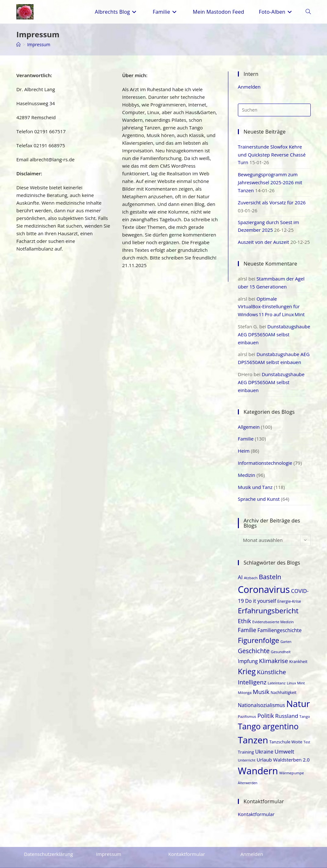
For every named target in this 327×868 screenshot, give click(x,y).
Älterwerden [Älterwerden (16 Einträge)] (248, 775)
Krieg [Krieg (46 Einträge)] (247, 663)
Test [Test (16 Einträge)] (307, 734)
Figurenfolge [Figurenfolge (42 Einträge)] (259, 632)
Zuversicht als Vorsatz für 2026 (272, 201)
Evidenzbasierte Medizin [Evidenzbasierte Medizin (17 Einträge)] (273, 614)
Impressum (39, 44)
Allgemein (249, 420)
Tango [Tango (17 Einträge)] (305, 708)
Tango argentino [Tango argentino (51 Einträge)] (268, 718)
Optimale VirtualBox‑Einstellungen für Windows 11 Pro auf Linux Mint (272, 303)
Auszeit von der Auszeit (264, 239)
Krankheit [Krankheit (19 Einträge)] (298, 653)
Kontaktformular (256, 806)
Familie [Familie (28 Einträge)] (247, 622)
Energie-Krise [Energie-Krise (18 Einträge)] (289, 593)
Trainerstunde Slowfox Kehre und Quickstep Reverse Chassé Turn (272, 154)
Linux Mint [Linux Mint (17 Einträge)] (296, 675)
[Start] (19, 44)
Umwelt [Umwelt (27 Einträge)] (284, 744)
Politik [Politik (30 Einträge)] (266, 707)
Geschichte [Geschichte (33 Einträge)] (254, 643)
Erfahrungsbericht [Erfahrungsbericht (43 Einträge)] (268, 603)
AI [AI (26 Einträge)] (240, 569)
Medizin (247, 468)
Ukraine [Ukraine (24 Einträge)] (264, 744)
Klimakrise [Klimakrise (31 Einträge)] (274, 653)
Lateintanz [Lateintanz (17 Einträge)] (277, 675)
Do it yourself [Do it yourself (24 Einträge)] (261, 593)
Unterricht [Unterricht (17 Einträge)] (247, 752)
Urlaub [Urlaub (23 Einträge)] (264, 752)
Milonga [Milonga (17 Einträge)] (245, 685)
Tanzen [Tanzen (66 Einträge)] (253, 732)
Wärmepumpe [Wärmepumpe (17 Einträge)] (291, 765)
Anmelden (249, 87)
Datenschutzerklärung (49, 846)
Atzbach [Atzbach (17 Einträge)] (251, 570)
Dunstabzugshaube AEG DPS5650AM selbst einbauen (274, 330)
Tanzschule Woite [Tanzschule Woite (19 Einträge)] (286, 734)
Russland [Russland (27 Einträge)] (287, 708)
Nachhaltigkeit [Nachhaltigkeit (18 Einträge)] (284, 685)
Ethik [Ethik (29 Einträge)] (244, 613)
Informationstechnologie (265, 456)
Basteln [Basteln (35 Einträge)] (270, 569)
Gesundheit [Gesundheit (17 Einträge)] (281, 644)
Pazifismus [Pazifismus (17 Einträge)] (247, 708)
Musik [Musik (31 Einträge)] (261, 684)
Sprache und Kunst (259, 491)
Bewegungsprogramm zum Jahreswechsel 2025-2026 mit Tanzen (270, 181)
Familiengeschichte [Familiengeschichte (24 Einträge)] (279, 622)
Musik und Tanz (255, 479)
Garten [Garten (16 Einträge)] (286, 634)
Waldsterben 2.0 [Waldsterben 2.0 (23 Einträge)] (291, 752)
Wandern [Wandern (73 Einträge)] (258, 763)
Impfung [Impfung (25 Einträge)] (248, 653)
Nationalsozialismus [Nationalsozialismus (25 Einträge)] (262, 697)
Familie (246, 432)
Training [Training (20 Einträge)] (246, 744)
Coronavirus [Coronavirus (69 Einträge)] (264, 581)
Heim (244, 444)
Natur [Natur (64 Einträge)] (298, 695)
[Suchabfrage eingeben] (274, 110)
